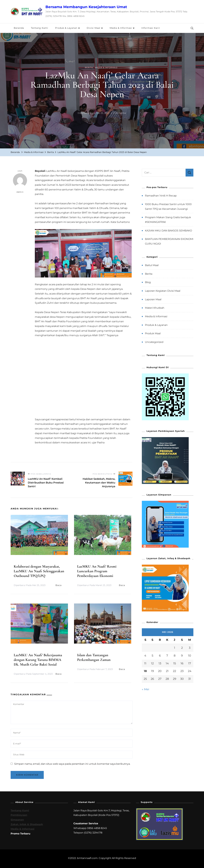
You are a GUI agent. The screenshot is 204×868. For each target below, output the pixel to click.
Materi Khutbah (155, 308)
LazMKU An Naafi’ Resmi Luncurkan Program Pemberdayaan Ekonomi (97, 571)
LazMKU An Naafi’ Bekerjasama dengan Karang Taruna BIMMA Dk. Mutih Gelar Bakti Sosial (38, 660)
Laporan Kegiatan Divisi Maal (163, 291)
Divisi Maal (93, 28)
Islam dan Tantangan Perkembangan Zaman (94, 657)
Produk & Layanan (66, 28)
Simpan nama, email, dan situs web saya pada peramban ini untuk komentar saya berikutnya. (72, 764)
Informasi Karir (151, 28)
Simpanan (17, 820)
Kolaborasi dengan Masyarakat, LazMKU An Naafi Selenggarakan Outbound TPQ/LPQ (39, 571)
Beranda (19, 28)
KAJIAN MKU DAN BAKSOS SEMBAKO (168, 231)
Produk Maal (153, 333)
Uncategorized (154, 342)
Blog (148, 282)
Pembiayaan (19, 815)
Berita (89, 67)
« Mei (146, 689)
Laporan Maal (153, 299)
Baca (60, 585)
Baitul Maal (152, 265)
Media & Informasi (121, 28)
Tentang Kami (40, 28)
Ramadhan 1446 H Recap (161, 196)
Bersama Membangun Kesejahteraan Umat (86, 7)
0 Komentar (120, 113)
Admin (20, 183)
